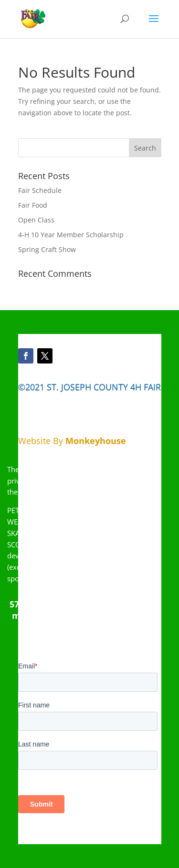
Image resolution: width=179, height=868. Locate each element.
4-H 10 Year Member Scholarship (71, 235)
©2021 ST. (38, 387)
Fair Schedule (40, 190)
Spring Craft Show (47, 249)
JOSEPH (76, 387)
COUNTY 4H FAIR (126, 387)
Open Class (36, 220)
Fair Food (33, 205)
